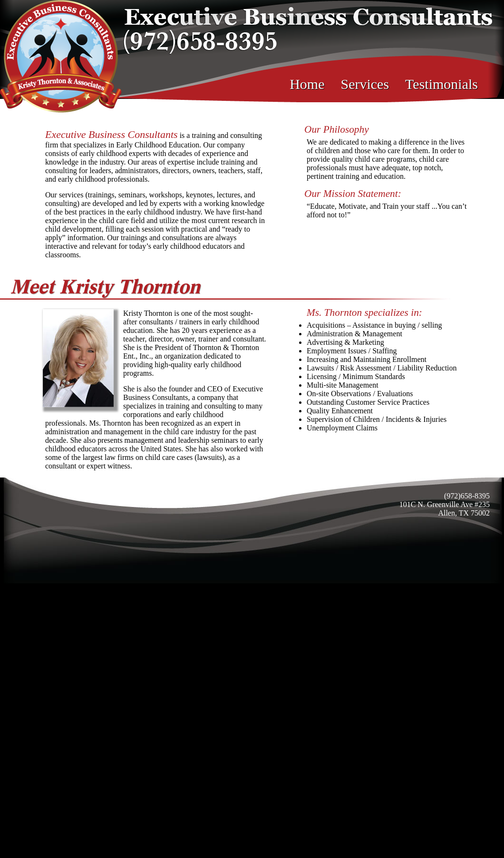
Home (307, 84)
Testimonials (441, 84)
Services (365, 84)
